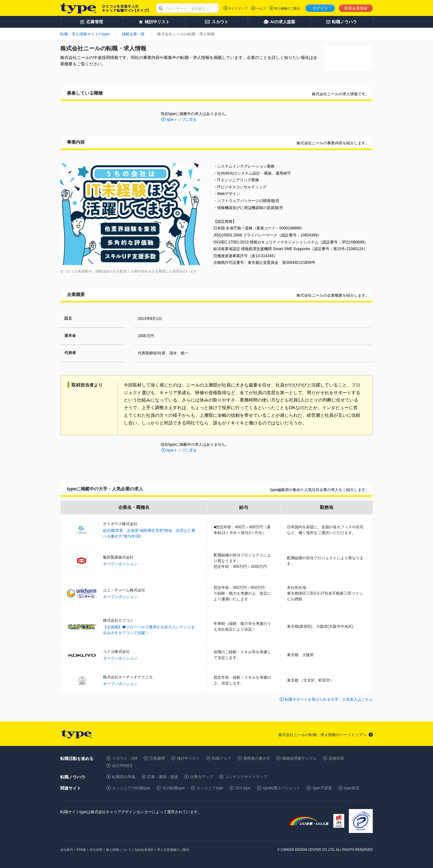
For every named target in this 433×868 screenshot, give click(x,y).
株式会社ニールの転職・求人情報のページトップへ (322, 735)
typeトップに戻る (182, 119)
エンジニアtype (210, 788)
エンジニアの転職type (131, 788)
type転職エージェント (282, 788)
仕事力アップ (202, 777)
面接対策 (336, 758)
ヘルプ (261, 8)
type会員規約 (144, 850)
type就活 (352, 788)
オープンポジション (120, 564)
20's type (243, 788)
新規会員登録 (356, 8)
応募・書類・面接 (163, 777)
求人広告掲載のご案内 (173, 850)
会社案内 (67, 850)
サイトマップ (238, 8)
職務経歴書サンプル (299, 758)
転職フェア (222, 758)
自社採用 (96, 850)
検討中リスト (188, 758)
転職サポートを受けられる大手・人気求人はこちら (329, 699)
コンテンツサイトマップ (246, 777)
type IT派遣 (322, 788)
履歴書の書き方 (257, 758)
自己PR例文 (123, 766)
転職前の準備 (124, 777)
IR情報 (81, 850)
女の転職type (174, 788)
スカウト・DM (125, 758)
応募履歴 (157, 758)
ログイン (320, 8)
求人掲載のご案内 (287, 8)
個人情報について (119, 850)
